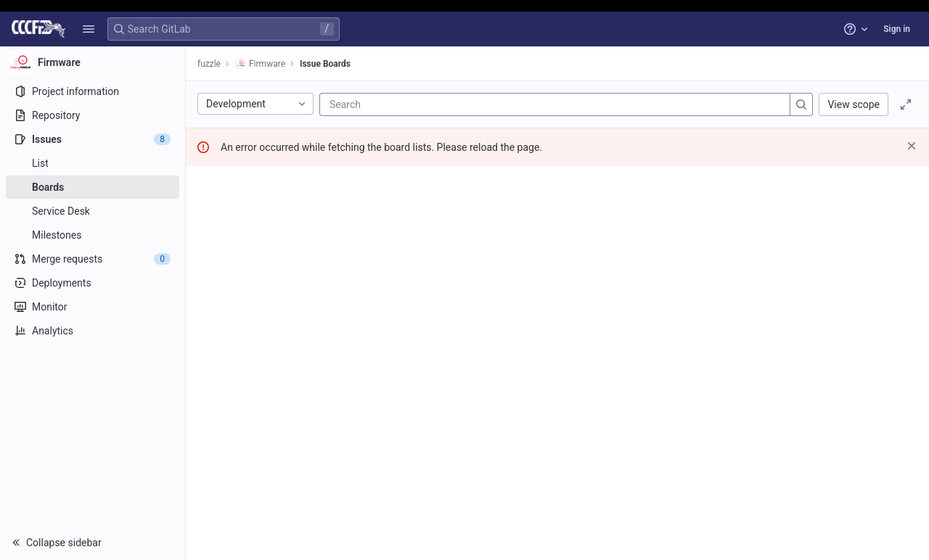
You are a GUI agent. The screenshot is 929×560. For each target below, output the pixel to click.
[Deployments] (93, 283)
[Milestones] (93, 235)
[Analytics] (93, 331)
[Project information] (93, 91)
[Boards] (93, 187)
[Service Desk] (93, 211)
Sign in (897, 29)
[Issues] (93, 139)
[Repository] (93, 115)
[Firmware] (93, 62)
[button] (89, 29)
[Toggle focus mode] (906, 104)
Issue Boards (325, 64)
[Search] (417, 104)
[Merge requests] (93, 259)
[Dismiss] (912, 146)
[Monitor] (93, 307)
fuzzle (209, 64)
